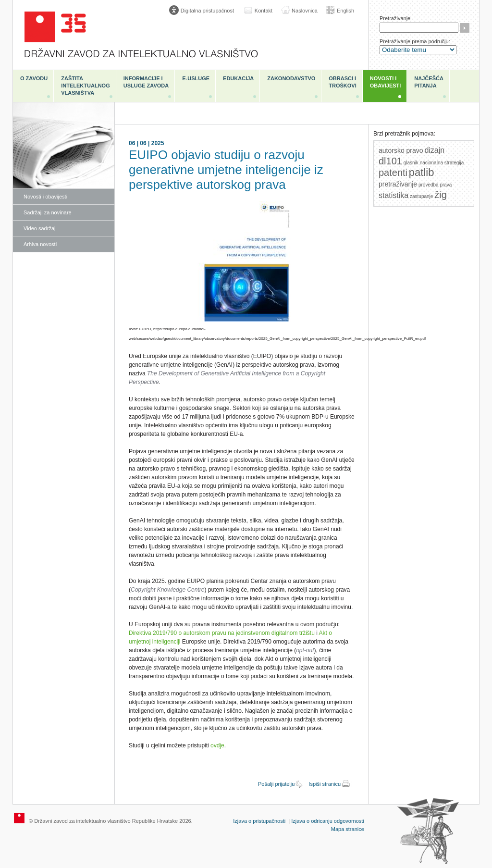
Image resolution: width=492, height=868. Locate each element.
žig (441, 195)
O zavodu (34, 78)
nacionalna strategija (442, 163)
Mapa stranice (348, 829)
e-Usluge (196, 78)
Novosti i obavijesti (386, 82)
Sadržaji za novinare (48, 212)
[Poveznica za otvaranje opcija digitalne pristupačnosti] (204, 11)
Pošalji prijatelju (276, 784)
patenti (393, 173)
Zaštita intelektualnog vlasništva (85, 86)
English (345, 11)
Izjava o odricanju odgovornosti (328, 821)
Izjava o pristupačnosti (259, 821)
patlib (422, 172)
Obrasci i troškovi (342, 82)
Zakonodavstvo (291, 78)
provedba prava (435, 185)
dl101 (390, 161)
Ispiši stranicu (325, 784)
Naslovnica (305, 11)
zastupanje (421, 196)
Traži (465, 28)
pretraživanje (398, 184)
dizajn (434, 150)
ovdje (217, 745)
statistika (394, 195)
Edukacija (238, 78)
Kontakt (264, 11)
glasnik (411, 163)
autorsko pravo (401, 150)
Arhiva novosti (40, 244)
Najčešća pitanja (429, 82)
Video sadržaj (39, 228)
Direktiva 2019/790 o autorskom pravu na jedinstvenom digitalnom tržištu (222, 633)
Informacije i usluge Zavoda (146, 82)
